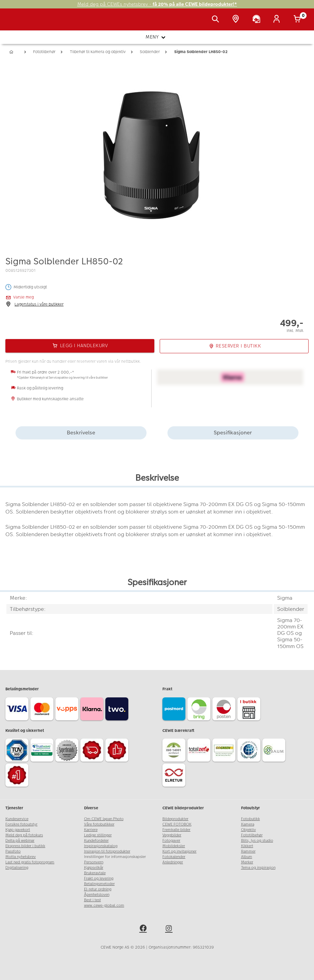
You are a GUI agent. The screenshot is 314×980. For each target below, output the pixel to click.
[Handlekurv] (298, 20)
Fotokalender (174, 857)
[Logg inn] (278, 20)
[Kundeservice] (258, 20)
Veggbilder (172, 835)
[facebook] (144, 929)
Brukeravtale (95, 873)
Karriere (91, 830)
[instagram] (170, 929)
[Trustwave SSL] (43, 751)
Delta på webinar (20, 841)
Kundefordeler (96, 841)
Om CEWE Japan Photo (104, 819)
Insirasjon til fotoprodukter (107, 851)
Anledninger (173, 862)
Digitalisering (17, 868)
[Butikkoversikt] (237, 20)
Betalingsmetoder (99, 884)
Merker (247, 862)
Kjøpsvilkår (94, 868)
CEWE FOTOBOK (177, 824)
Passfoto (13, 851)
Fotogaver (171, 841)
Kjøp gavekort (18, 830)
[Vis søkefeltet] (217, 20)
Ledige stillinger (98, 835)
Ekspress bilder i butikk (25, 846)
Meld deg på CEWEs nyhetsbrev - (157, 4)
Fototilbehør (252, 835)
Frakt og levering (99, 878)
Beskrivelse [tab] (81, 433)
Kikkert (247, 846)
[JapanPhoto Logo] (19, 23)
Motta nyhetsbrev (21, 857)
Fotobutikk (251, 819)
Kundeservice (17, 819)
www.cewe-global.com (104, 905)
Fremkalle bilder (176, 830)
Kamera (248, 824)
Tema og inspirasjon (258, 868)
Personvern (94, 862)
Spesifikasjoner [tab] (233, 433)
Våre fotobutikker (99, 824)
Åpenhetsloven (97, 895)
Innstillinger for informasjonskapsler (115, 857)
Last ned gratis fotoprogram (30, 862)
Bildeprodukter (175, 819)
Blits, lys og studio (257, 841)
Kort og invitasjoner (179, 851)
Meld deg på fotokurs (24, 835)
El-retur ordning (98, 889)
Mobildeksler (174, 846)
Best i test (93, 900)
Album (247, 857)
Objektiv (248, 830)
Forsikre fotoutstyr (21, 824)
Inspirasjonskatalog (101, 846)
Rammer (248, 851)
